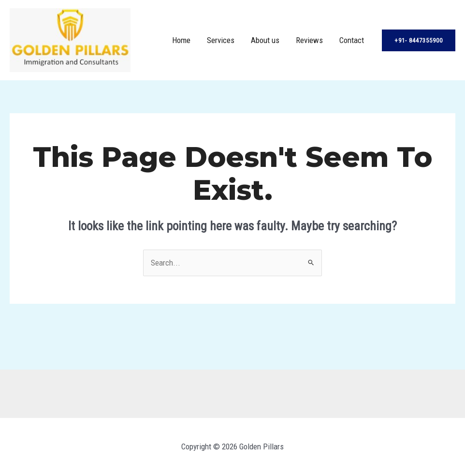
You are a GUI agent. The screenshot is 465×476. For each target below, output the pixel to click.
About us (265, 40)
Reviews (309, 40)
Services (221, 40)
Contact (352, 40)
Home (181, 40)
